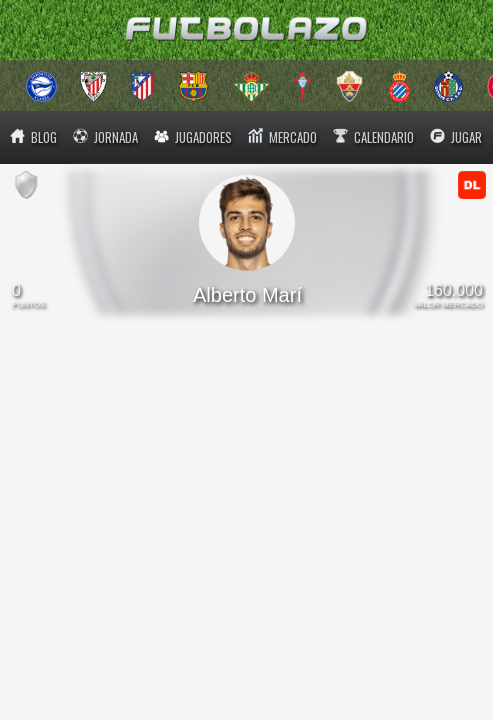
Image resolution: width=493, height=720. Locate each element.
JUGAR (456, 137)
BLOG (33, 137)
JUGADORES (193, 137)
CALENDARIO (373, 137)
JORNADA (105, 137)
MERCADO (282, 137)
